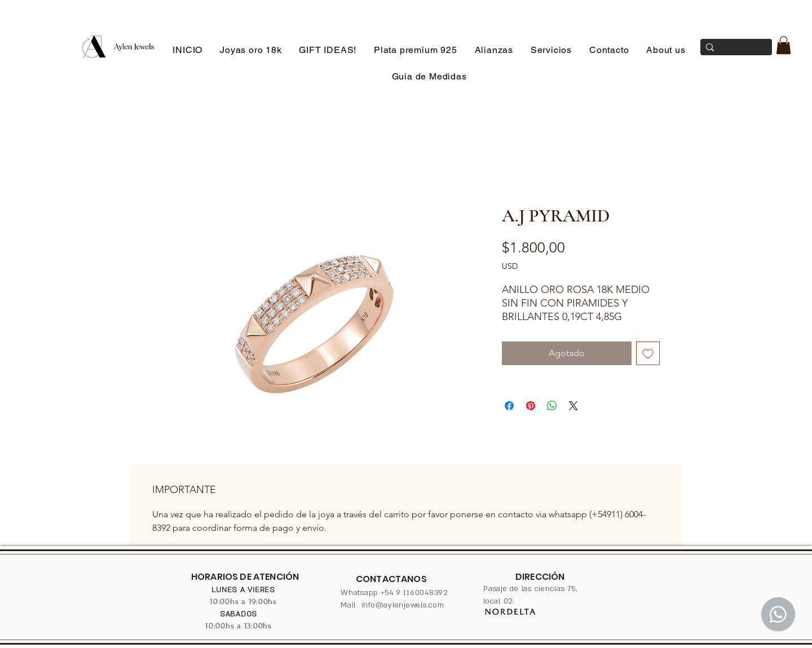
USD (510, 266)
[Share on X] (573, 406)
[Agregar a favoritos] (648, 353)
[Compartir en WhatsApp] (552, 406)
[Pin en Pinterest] (531, 406)
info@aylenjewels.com (403, 605)
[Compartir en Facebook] (509, 406)
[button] (784, 45)
